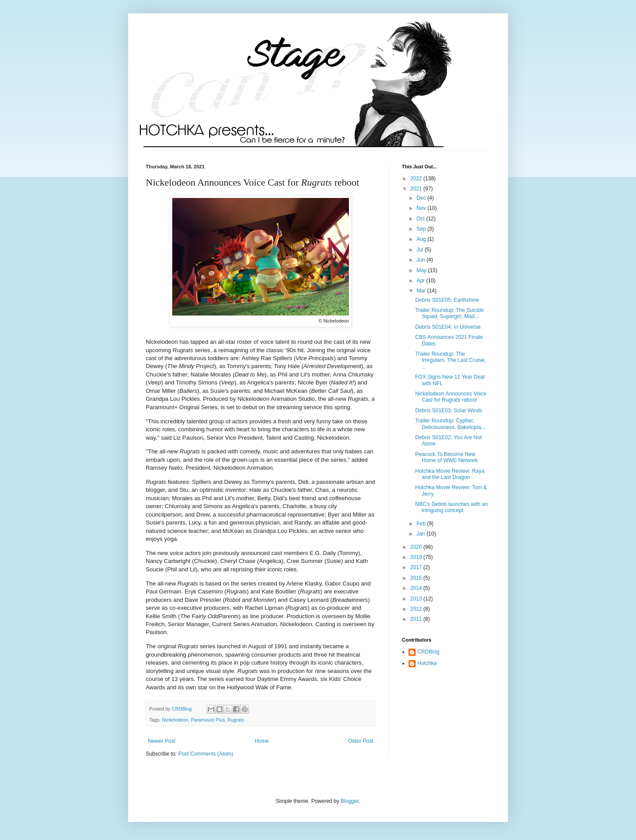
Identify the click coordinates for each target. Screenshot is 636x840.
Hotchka (427, 663)
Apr (421, 281)
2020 (417, 547)
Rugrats (236, 720)
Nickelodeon (175, 720)
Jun (422, 260)
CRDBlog (428, 652)
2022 (417, 179)
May (422, 270)
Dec (422, 198)
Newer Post (162, 741)
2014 (417, 588)
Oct (421, 219)
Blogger (350, 801)
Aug (422, 239)
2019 (417, 557)
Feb (422, 524)
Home (262, 741)
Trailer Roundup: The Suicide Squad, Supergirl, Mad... (449, 313)
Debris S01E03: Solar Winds (449, 410)
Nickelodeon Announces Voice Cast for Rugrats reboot (451, 397)
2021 (417, 189)
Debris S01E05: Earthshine (447, 300)
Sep (422, 229)
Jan (422, 534)
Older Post (361, 741)
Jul (421, 250)
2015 (417, 578)
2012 (417, 609)
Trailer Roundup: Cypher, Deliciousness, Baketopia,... (451, 424)
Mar (422, 291)
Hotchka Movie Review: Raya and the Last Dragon (450, 474)
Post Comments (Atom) (206, 754)
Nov (422, 208)
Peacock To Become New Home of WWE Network (447, 457)
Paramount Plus (208, 720)
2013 (417, 599)
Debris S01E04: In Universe (448, 327)
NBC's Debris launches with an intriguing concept (451, 507)
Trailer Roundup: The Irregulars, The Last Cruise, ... (450, 360)
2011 (417, 619)
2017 (417, 567)
